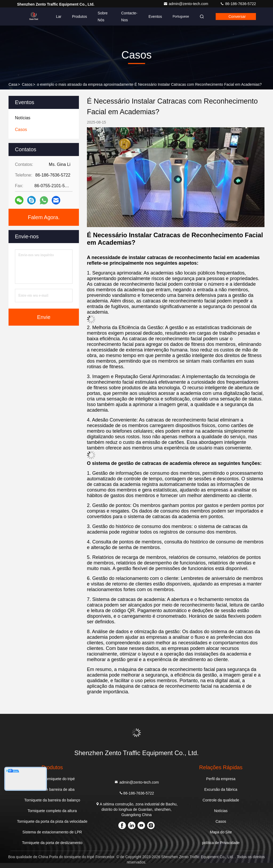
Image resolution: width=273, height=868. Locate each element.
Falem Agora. (44, 217)
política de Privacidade (221, 843)
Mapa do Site (221, 832)
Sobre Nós (103, 17)
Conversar (237, 17)
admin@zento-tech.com (186, 4)
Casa (13, 84)
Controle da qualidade (221, 800)
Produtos (79, 17)
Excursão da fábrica (221, 789)
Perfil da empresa (221, 779)
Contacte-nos (129, 17)
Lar (59, 17)
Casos (27, 84)
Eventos (155, 17)
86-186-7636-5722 (238, 4)
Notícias (221, 811)
